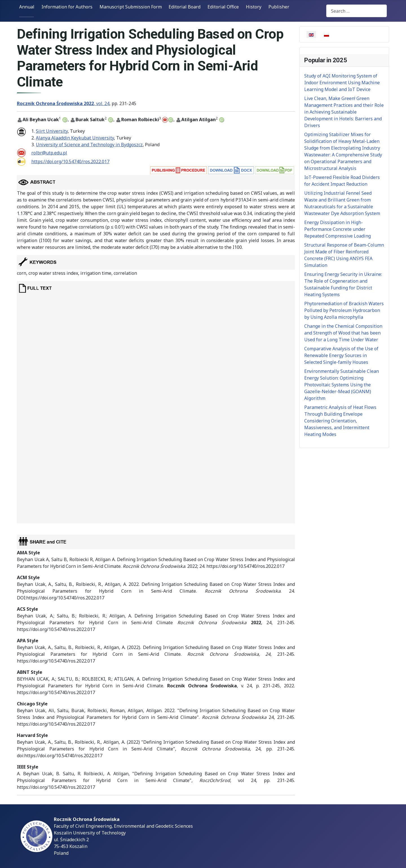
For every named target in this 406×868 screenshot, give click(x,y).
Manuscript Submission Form (131, 7)
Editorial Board (185, 7)
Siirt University (52, 131)
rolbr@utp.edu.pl (49, 153)
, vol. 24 (63, 103)
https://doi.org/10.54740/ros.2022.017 (70, 161)
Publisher (279, 7)
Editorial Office (223, 7)
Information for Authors (67, 7)
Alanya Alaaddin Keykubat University (75, 138)
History (254, 7)
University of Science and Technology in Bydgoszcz (89, 145)
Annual (27, 7)
